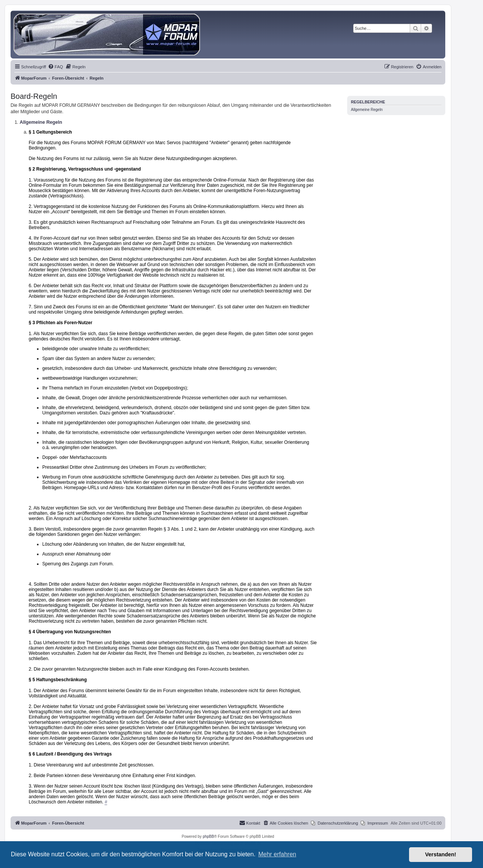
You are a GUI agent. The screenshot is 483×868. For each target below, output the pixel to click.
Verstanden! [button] (441, 854)
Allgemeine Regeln (367, 110)
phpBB (208, 836)
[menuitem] (55, 67)
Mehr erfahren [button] (277, 854)
